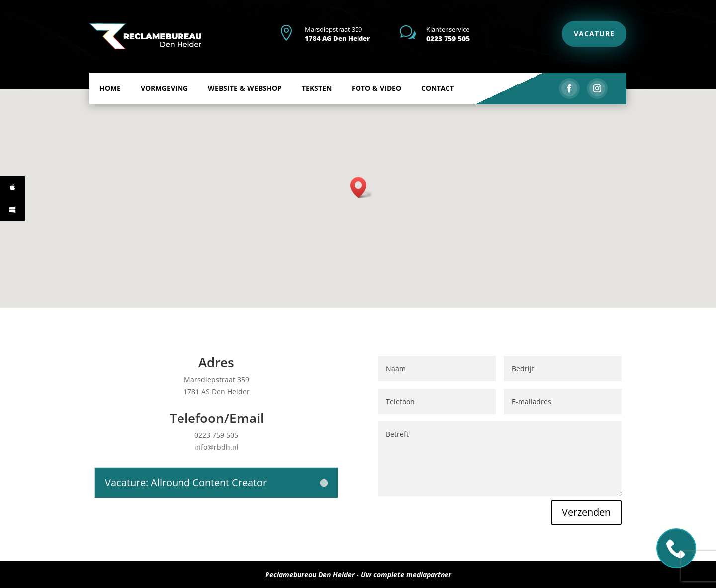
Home (110, 105)
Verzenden (544, 477)
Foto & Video (376, 105)
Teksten (317, 105)
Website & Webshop (245, 105)
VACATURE (594, 34)
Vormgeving (164, 105)
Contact (438, 105)
